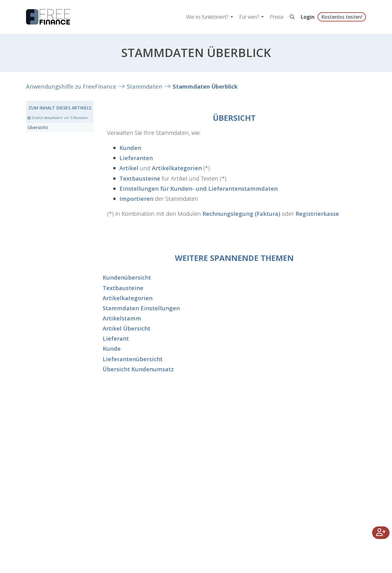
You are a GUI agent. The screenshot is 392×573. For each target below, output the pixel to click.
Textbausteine (140, 178)
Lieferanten (136, 158)
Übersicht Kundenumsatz (138, 369)
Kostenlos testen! (342, 17)
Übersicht (38, 127)
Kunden (130, 148)
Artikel (129, 168)
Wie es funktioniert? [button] (208, 17)
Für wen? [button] (250, 17)
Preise (277, 17)
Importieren (136, 199)
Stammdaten (145, 86)
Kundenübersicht (127, 277)
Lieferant (116, 338)
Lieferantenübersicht (133, 359)
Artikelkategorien (177, 168)
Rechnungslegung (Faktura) (241, 214)
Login (308, 17)
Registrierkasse (317, 214)
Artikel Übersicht (126, 328)
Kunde (112, 348)
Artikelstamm (122, 318)
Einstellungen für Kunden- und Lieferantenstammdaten (199, 188)
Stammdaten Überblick (205, 86)
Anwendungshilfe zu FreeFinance (71, 86)
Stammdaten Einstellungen (141, 308)
